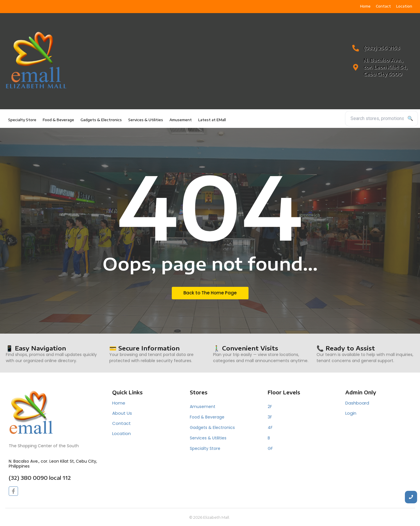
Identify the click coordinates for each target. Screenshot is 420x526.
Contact (121, 423)
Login (351, 413)
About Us (122, 413)
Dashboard (357, 403)
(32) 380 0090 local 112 (40, 478)
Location (121, 433)
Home (119, 403)
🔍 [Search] (410, 118)
